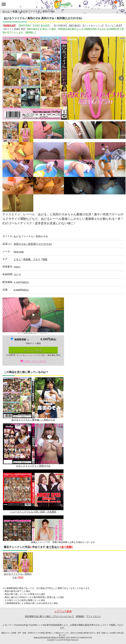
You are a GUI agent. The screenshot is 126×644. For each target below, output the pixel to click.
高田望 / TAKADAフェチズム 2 (33, 537)
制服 (15, 11)
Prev (7, 78)
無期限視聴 (22, 339)
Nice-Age (19, 252)
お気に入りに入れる (33, 361)
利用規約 (80, 616)
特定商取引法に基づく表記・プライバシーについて (49, 616)
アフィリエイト (94, 616)
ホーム (6, 11)
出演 (7, 244)
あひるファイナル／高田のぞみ (18, 565)
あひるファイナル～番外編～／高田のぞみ (33, 399)
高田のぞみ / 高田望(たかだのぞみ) (33, 244)
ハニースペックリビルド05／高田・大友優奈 (33, 491)
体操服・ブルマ (32, 259)
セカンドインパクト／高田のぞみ (33, 445)
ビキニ (17, 259)
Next (121, 78)
